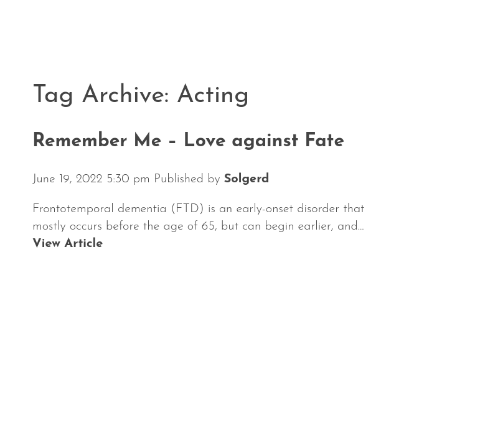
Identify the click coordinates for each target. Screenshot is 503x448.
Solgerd (247, 179)
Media (363, 410)
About (202, 410)
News (53, 410)
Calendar (126, 410)
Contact (434, 410)
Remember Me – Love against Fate (188, 142)
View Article (68, 244)
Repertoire (282, 410)
